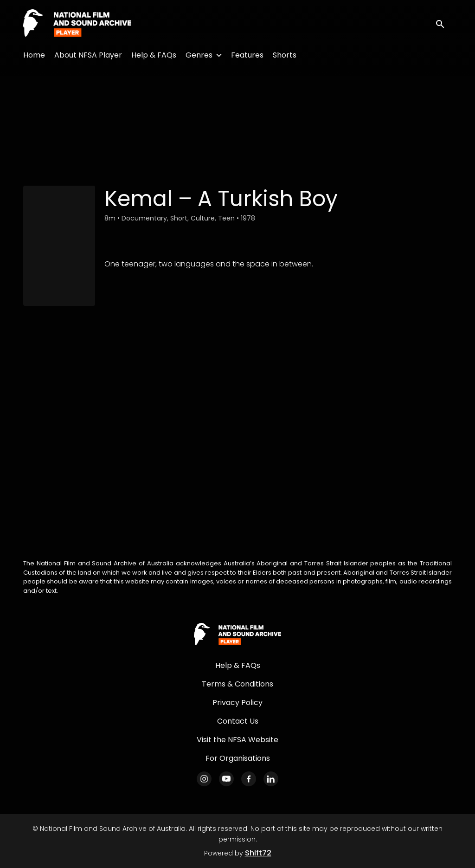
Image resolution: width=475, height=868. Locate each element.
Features (247, 55)
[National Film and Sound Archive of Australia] (237, 635)
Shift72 (258, 853)
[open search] (443, 23)
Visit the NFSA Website (237, 740)
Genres (199, 55)
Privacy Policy (237, 703)
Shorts (285, 55)
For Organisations (238, 758)
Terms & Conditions (237, 684)
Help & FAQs (154, 55)
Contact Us (238, 721)
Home (34, 55)
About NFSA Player (88, 55)
